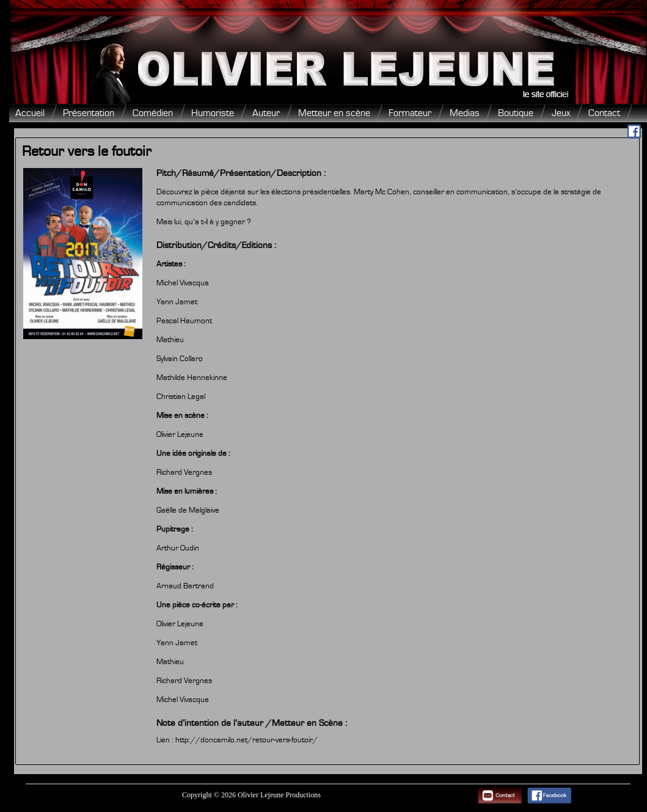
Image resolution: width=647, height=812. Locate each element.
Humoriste (213, 113)
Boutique (516, 113)
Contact (604, 113)
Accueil (30, 113)
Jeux (561, 113)
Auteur (266, 113)
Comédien (153, 113)
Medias (465, 113)
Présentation (89, 113)
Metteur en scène (334, 113)
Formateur (410, 113)
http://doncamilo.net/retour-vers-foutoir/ (247, 740)
